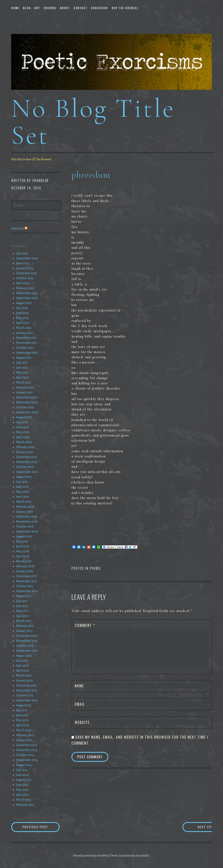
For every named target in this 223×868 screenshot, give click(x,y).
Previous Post (41, 827)
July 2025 (22, 253)
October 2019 (25, 467)
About (65, 8)
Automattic (142, 856)
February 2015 (25, 735)
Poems (95, 568)
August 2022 (24, 303)
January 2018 (24, 571)
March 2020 (24, 442)
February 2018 (25, 566)
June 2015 (22, 715)
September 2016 (27, 651)
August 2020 (24, 417)
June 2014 (22, 775)
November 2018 (27, 522)
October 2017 (25, 586)
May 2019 (22, 492)
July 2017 (22, 601)
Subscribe (100, 8)
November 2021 (27, 343)
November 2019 (27, 462)
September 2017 (27, 591)
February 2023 (25, 288)
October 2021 (25, 348)
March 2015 (24, 730)
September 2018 (27, 531)
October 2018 (25, 527)
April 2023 (23, 283)
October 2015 (25, 695)
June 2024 (23, 263)
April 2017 (23, 616)
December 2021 (26, 338)
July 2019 (22, 482)
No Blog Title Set (93, 122)
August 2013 (24, 780)
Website (82, 722)
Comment (85, 625)
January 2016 (24, 680)
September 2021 (27, 353)
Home (15, 8)
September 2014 (27, 760)
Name (79, 686)
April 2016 (23, 671)
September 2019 (27, 472)
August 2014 (24, 765)
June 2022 (22, 313)
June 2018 (22, 546)
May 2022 (22, 318)
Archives (19, 246)
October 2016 (25, 646)
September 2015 (27, 700)
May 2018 (22, 551)
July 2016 (22, 661)
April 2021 (23, 377)
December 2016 (27, 636)
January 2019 (24, 512)
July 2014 (22, 770)
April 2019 (23, 497)
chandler (40, 180)
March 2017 (24, 621)
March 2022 (24, 328)
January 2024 (25, 268)
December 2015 (26, 685)
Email (80, 704)
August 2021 (24, 358)
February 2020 (25, 447)
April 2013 (22, 795)
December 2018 (27, 517)
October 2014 (25, 755)
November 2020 (27, 402)
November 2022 (27, 293)
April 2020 (23, 437)
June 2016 (22, 666)
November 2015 (27, 690)
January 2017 (24, 631)
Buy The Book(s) (125, 8)
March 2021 (24, 382)
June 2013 (22, 785)
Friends (50, 8)
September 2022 (27, 298)
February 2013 (25, 805)
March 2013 (24, 800)
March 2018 (24, 561)
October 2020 (25, 407)
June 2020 (23, 427)
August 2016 (24, 656)
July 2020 (22, 422)
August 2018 (24, 536)
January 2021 (24, 392)
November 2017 (27, 581)
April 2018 (23, 556)
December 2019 (27, 457)
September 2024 (27, 258)
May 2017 (22, 611)
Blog (27, 8)
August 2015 (24, 705)
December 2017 (26, 576)
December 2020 (27, 397)
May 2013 (22, 790)
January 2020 (25, 452)
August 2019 (24, 477)
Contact (81, 8)
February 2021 (25, 387)
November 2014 (27, 750)
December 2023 (26, 273)
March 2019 (24, 502)
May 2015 (22, 720)
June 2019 (22, 487)
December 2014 (27, 745)
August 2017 (24, 596)
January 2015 (24, 740)
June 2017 (22, 606)
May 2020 (23, 432)
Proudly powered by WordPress (91, 856)
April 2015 (23, 725)
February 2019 (25, 507)
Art (37, 8)
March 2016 (24, 676)
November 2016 (27, 641)
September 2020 (27, 412)
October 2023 (25, 278)
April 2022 (23, 323)
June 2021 (22, 368)
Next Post (195, 827)
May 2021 (22, 373)
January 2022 (24, 333)
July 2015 (22, 710)
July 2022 (22, 308)
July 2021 (22, 363)
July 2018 (22, 541)
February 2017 (25, 626)
